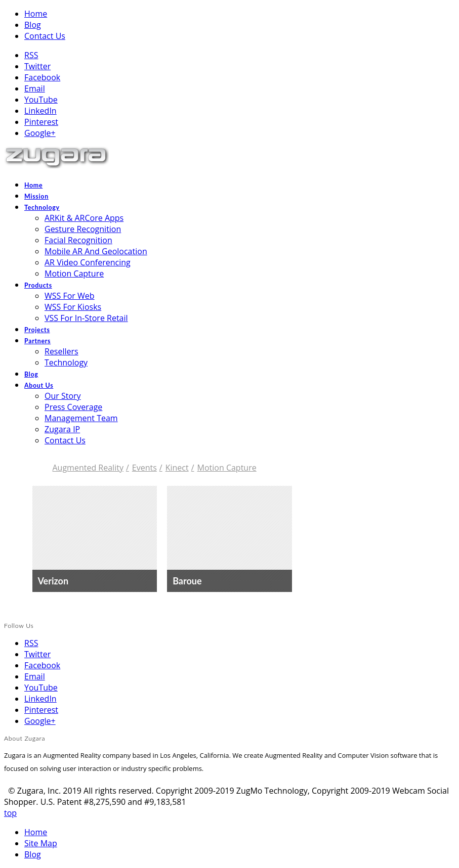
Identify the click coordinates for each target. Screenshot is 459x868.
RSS (31, 55)
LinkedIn (40, 111)
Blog (33, 25)
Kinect (173, 468)
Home (36, 14)
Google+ (40, 133)
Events (140, 468)
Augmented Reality (88, 468)
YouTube (41, 100)
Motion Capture (223, 468)
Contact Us (45, 36)
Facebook (42, 77)
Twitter (37, 66)
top (10, 813)
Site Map (41, 843)
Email (35, 88)
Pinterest (41, 122)
